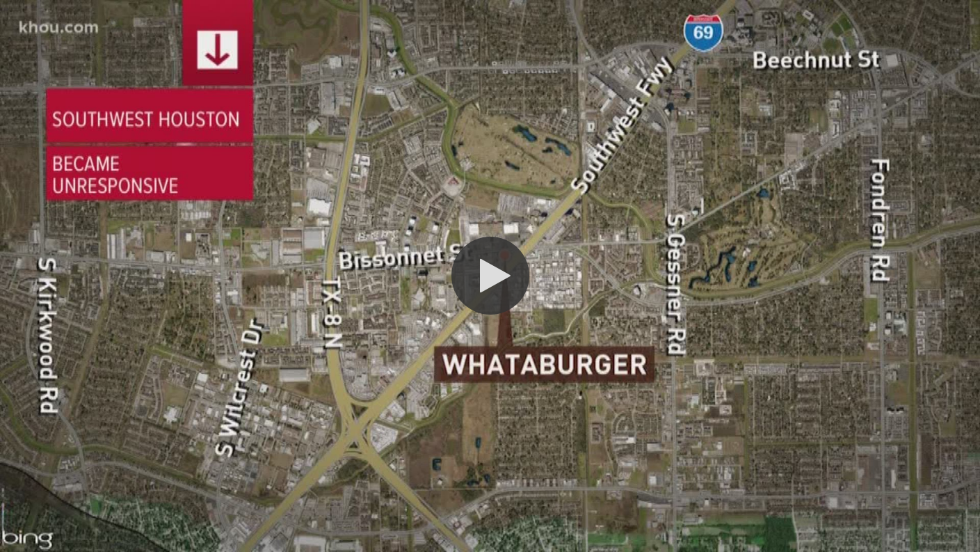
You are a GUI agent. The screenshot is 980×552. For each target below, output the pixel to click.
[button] (490, 276)
